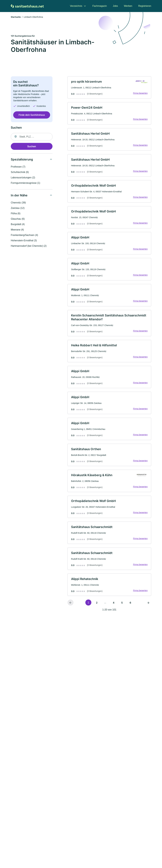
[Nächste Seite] (148, 606)
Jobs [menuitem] (115, 6)
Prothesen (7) (18, 167)
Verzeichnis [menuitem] (76, 6)
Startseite (16, 17)
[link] (109, 88)
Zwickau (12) (18, 208)
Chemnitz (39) (18, 203)
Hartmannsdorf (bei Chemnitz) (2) (29, 246)
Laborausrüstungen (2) (23, 178)
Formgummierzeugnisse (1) (25, 183)
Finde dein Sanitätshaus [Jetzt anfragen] (32, 115)
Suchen (32, 146)
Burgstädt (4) (18, 224)
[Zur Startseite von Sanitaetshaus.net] (27, 6)
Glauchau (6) (18, 219)
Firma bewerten (140, 94)
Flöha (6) (16, 214)
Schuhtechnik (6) (20, 172)
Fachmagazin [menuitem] (100, 6)
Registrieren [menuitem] (145, 6)
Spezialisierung (22, 160)
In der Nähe (19, 195)
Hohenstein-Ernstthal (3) (24, 241)
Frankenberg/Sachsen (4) (24, 235)
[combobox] (32, 137)
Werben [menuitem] (128, 6)
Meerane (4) (17, 230)
